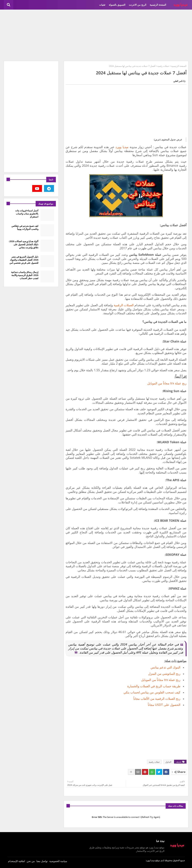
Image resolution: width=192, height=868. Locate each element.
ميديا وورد (122, 147)
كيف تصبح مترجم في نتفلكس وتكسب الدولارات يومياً (25, 227)
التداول (168, 762)
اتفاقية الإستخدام (17, 861)
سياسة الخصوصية (58, 861)
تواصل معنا (42, 861)
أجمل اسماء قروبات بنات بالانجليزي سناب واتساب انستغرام (27, 214)
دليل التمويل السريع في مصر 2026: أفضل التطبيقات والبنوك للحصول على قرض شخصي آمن (24, 260)
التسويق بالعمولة (117, 5)
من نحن (31, 861)
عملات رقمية (163, 66)
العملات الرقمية (124, 305)
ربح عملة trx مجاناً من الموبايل (167, 383)
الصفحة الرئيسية (158, 5)
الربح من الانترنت (138, 5)
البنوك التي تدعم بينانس (165, 667)
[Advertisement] (96, 35)
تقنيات (102, 5)
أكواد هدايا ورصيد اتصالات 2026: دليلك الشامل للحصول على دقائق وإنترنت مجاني (24, 244)
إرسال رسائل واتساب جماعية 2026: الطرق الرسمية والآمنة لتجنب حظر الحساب (25, 275)
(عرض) (157, 140)
